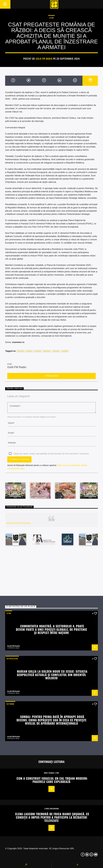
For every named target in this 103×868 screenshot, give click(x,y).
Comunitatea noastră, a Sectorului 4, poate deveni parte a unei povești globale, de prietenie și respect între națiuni (52, 629)
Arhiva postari (51, 376)
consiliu (38, 351)
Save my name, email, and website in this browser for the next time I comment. (51, 454)
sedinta (65, 351)
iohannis (47, 351)
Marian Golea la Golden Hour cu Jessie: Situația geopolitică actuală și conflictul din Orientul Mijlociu (52, 675)
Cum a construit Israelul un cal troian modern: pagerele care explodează (52, 780)
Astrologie (12, 659)
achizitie (20, 351)
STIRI (51, 18)
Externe (10, 704)
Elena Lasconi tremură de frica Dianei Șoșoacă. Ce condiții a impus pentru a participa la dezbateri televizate (52, 817)
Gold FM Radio (44, 59)
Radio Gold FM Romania (19, 523)
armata (29, 351)
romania (56, 351)
